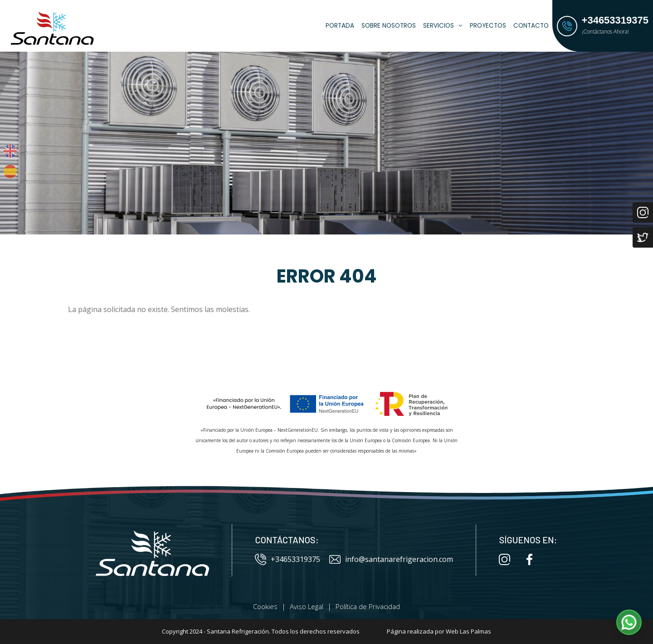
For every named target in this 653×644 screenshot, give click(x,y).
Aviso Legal (307, 606)
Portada (340, 26)
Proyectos (488, 26)
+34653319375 (288, 559)
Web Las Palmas (468, 631)
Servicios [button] (443, 26)
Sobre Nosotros (389, 26)
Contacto (531, 26)
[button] (629, 622)
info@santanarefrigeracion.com (391, 559)
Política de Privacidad (368, 606)
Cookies (265, 606)
